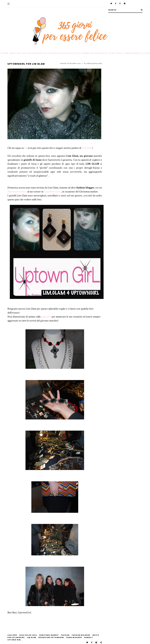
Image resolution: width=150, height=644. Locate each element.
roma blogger (74, 637)
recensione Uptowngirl (51, 637)
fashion (65, 635)
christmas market (49, 635)
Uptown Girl (14, 640)
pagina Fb (46, 317)
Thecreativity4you (17, 192)
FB (25, 148)
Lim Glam (87, 148)
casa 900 (12, 635)
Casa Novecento (53, 192)
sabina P (88, 637)
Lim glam (32, 637)
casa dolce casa (28, 635)
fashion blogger (81, 635)
